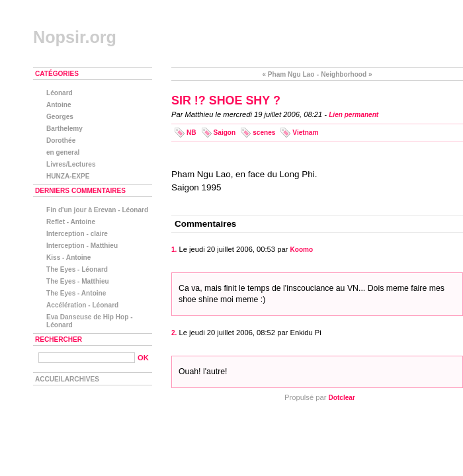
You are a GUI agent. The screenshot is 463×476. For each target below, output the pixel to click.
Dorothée (61, 140)
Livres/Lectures (71, 164)
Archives (82, 379)
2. (174, 333)
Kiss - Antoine (68, 258)
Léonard (60, 93)
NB (191, 133)
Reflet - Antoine (71, 222)
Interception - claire (77, 234)
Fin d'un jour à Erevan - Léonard (97, 210)
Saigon (225, 133)
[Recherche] (87, 358)
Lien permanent (354, 115)
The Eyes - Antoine (76, 293)
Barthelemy (64, 129)
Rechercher (59, 339)
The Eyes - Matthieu (78, 281)
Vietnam (305, 133)
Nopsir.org (75, 37)
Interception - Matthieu (82, 246)
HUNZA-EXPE (68, 176)
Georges (60, 117)
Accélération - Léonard (82, 305)
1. (174, 250)
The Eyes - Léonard (77, 269)
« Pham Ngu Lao (288, 74)
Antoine (59, 105)
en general (63, 152)
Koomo (301, 250)
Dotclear (342, 398)
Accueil (50, 379)
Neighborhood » (346, 74)
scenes (264, 133)
